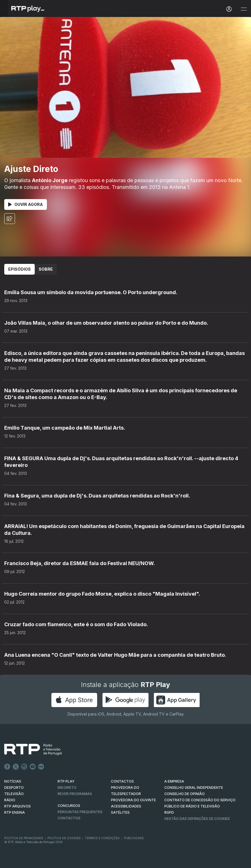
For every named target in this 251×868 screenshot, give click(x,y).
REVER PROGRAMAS (75, 794)
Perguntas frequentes (80, 812)
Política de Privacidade (24, 838)
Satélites (120, 812)
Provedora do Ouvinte (133, 800)
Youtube (33, 767)
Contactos (69, 818)
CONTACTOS (122, 781)
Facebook (7, 767)
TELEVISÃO (14, 794)
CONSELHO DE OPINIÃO (185, 794)
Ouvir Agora (26, 204)
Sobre (46, 269)
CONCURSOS (69, 806)
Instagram (24, 767)
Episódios (19, 269)
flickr (41, 767)
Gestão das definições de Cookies (197, 819)
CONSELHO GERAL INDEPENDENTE (194, 788)
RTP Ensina (15, 812)
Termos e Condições (102, 838)
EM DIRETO (67, 788)
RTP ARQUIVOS (18, 806)
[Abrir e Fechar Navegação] (244, 9)
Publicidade (134, 838)
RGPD (169, 812)
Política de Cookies (64, 838)
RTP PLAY (66, 781)
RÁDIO (10, 800)
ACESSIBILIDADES (126, 806)
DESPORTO (14, 788)
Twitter (16, 767)
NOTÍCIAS (13, 781)
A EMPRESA (174, 781)
